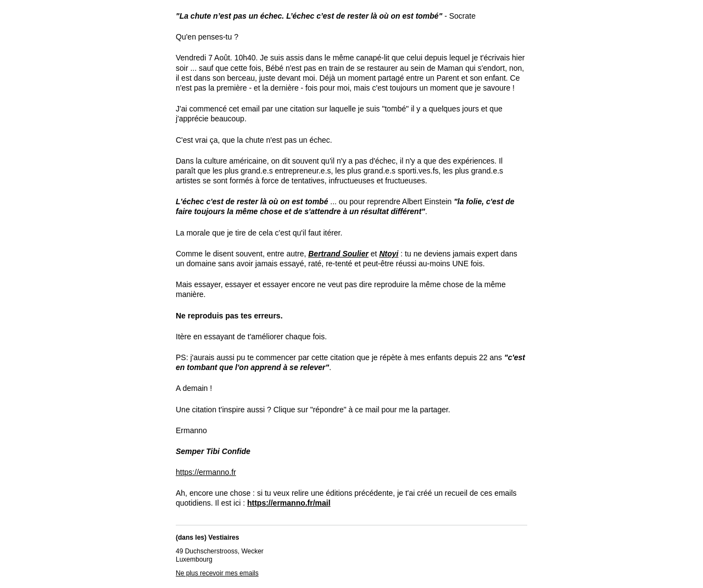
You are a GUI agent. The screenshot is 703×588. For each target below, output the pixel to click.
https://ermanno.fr (206, 472)
